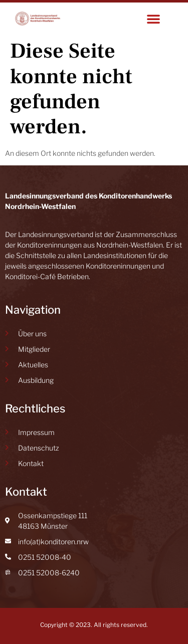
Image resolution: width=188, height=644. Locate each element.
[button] (153, 19)
